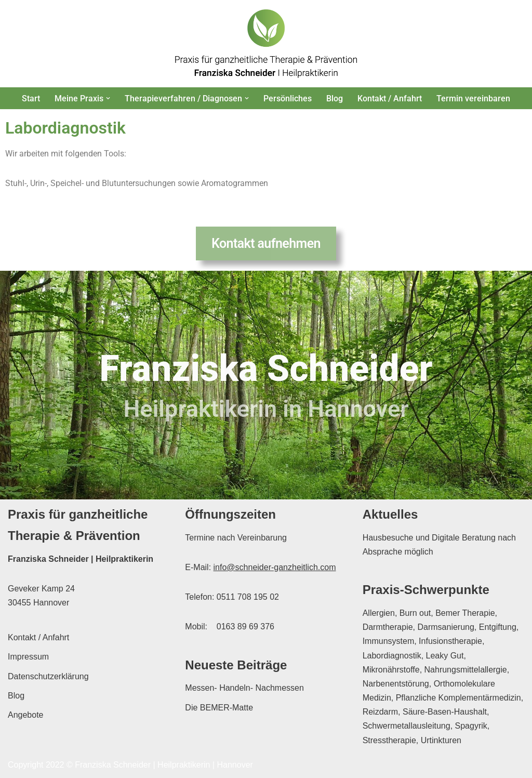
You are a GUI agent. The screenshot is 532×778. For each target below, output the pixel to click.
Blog (335, 98)
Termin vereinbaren (473, 98)
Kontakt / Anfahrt (390, 98)
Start (31, 98)
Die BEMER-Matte (219, 708)
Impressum (28, 657)
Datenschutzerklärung (48, 676)
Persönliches (288, 98)
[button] (108, 98)
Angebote (26, 715)
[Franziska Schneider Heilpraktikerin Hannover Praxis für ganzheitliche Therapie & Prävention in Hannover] (266, 44)
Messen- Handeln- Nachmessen (244, 688)
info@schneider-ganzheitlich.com (275, 567)
